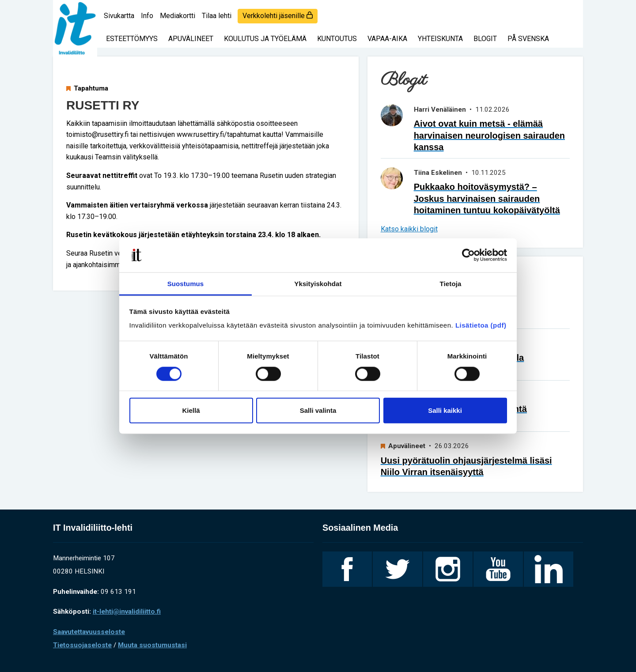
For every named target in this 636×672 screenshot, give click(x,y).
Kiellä (191, 410)
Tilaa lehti (217, 16)
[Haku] (570, 11)
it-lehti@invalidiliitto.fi (127, 612)
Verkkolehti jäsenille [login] (278, 16)
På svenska (528, 39)
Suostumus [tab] (186, 284)
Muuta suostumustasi (152, 645)
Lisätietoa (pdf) (481, 325)
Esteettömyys (132, 39)
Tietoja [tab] (451, 284)
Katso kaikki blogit (409, 229)
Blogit (485, 39)
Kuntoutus (337, 39)
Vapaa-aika (387, 39)
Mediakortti (178, 16)
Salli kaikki (445, 410)
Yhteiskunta (440, 39)
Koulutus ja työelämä (265, 39)
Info (147, 16)
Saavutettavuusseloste (89, 632)
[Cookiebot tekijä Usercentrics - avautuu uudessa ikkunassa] (468, 255)
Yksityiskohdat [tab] (318, 284)
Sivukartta (119, 16)
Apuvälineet (191, 39)
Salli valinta (318, 410)
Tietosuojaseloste (82, 645)
